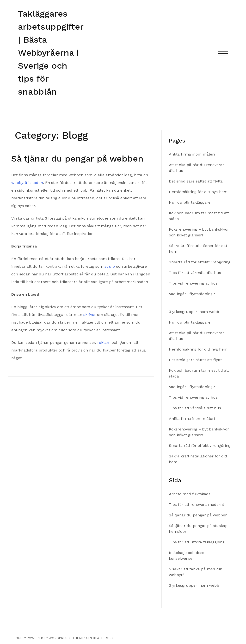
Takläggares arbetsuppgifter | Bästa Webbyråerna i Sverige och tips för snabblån (51, 53)
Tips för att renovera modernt (197, 504)
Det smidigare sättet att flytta (196, 181)
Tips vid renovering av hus (194, 283)
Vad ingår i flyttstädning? (192, 294)
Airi (89, 638)
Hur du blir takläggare (190, 202)
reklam (104, 342)
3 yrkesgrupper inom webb (194, 312)
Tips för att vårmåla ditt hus (196, 273)
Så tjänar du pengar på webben (79, 159)
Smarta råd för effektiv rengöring (200, 262)
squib (110, 266)
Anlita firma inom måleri (192, 154)
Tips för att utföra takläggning (197, 542)
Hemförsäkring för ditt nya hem (199, 192)
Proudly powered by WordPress (40, 638)
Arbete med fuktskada (190, 494)
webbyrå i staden (27, 183)
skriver (90, 315)
